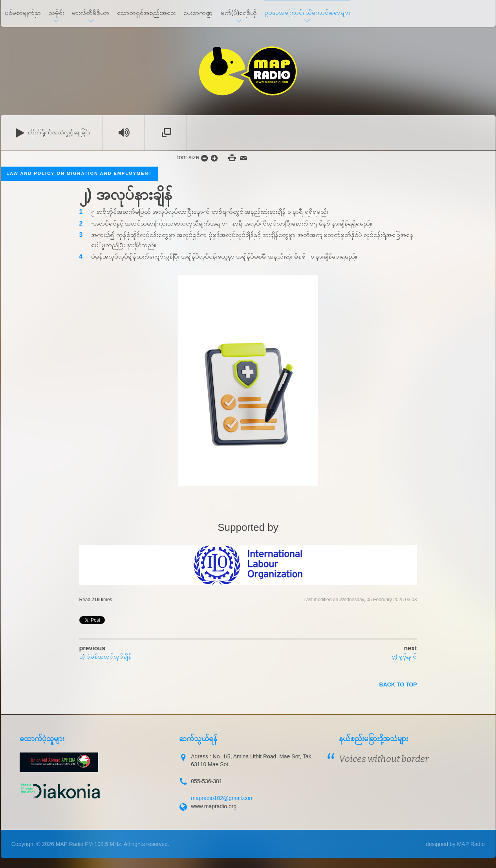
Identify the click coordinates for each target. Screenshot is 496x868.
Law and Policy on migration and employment (80, 173)
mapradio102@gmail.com (222, 798)
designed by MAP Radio (455, 844)
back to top (398, 684)
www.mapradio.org (214, 806)
